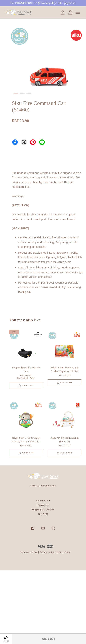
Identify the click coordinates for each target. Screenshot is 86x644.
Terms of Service (29, 552)
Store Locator (43, 501)
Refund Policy (63, 552)
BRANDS (43, 514)
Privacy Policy (47, 552)
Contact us (43, 505)
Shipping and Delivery (43, 509)
